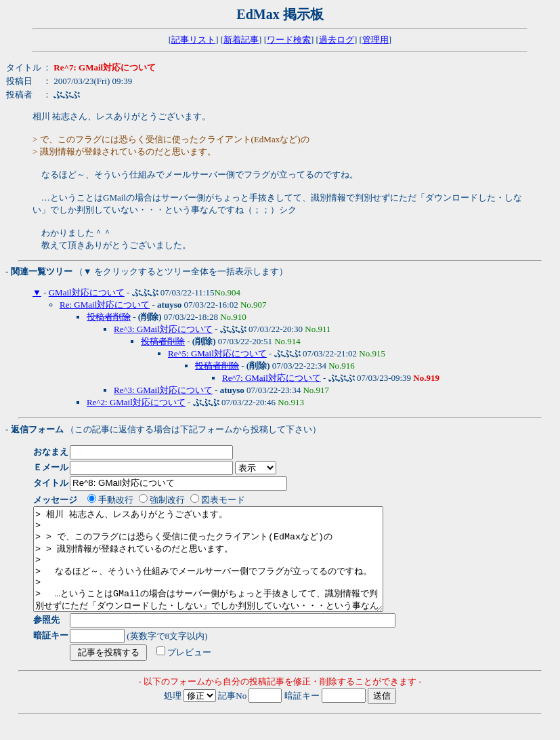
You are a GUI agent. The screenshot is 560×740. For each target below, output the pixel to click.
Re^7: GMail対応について (272, 378)
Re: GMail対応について (105, 305)
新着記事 (241, 40)
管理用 (375, 40)
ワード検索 (289, 40)
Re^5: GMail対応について (217, 353)
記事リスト (193, 40)
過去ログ (337, 40)
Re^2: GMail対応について (136, 402)
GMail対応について (87, 292)
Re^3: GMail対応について (163, 329)
